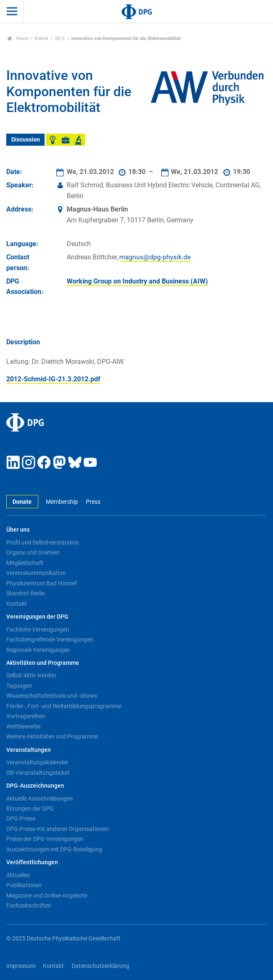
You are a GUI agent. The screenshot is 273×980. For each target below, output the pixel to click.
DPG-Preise (21, 818)
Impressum (21, 966)
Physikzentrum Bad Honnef (42, 583)
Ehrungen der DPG (30, 808)
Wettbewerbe (23, 726)
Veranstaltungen (29, 750)
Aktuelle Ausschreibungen (40, 798)
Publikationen (24, 885)
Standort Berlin (26, 593)
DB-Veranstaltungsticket (38, 773)
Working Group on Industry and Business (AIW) (137, 281)
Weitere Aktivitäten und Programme (52, 736)
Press (93, 502)
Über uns (18, 530)
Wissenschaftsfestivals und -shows (52, 696)
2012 (60, 39)
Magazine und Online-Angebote (47, 895)
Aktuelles (18, 875)
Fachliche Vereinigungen (38, 629)
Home (18, 39)
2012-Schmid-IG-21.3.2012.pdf (53, 379)
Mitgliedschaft (25, 563)
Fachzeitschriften (29, 905)
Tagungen (19, 686)
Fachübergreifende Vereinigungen (50, 639)
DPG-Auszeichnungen (35, 786)
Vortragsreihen (26, 716)
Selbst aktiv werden (31, 675)
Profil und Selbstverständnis (43, 542)
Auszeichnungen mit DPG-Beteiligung (54, 849)
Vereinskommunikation (36, 573)
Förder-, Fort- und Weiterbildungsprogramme (64, 706)
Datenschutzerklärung (100, 966)
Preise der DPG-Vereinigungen (45, 839)
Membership (62, 502)
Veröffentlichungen (32, 862)
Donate (22, 502)
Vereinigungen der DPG (37, 617)
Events (41, 39)
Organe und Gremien (33, 552)
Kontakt (17, 604)
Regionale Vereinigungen (38, 650)
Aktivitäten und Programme (43, 663)
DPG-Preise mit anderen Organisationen (58, 829)
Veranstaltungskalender (37, 762)
